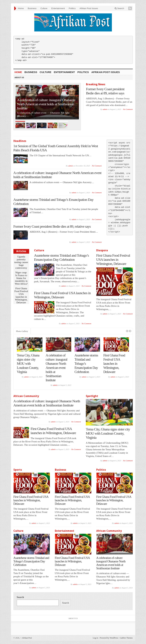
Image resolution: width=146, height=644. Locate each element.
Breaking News (96, 84)
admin (105, 109)
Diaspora (102, 250)
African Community (26, 396)
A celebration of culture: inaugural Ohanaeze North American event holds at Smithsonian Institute (46, 104)
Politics (72, 8)
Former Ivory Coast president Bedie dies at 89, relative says (105, 91)
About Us (19, 77)
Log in (95, 638)
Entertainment (58, 8)
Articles (21, 251)
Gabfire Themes (126, 638)
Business (32, 8)
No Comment (128, 109)
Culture (44, 8)
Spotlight (92, 396)
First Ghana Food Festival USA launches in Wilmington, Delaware (21, 295)
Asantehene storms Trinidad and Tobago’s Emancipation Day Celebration (62, 257)
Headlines (20, 141)
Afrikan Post (26, 638)
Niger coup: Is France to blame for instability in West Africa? (21, 278)
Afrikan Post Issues (89, 8)
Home (21, 8)
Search (119, 8)
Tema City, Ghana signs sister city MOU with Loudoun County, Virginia (28, 364)
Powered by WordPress (109, 638)
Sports (18, 470)
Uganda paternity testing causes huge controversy (21, 262)
